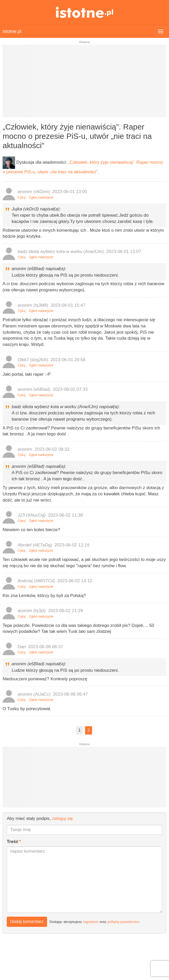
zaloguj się (62, 818)
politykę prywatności (123, 922)
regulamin (91, 922)
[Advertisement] (84, 83)
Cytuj (22, 197)
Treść (12, 842)
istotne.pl (85, 12)
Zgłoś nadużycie (41, 197)
